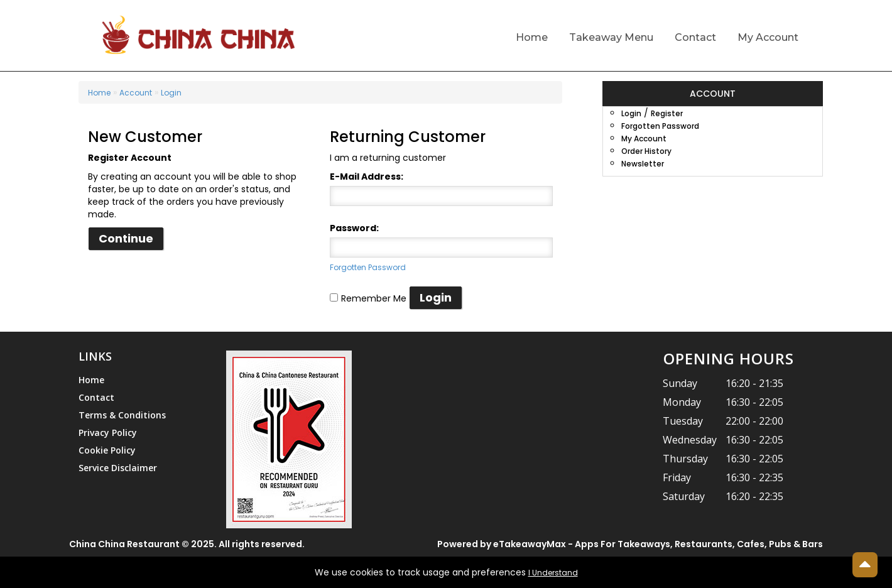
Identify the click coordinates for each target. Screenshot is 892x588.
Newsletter (643, 164)
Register (667, 113)
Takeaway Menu (611, 37)
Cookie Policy (107, 450)
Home (532, 37)
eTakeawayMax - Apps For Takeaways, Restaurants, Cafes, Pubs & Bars (658, 544)
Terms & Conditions (122, 415)
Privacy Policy (108, 433)
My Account (768, 37)
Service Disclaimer (118, 468)
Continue (126, 238)
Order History (646, 151)
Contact (695, 37)
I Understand (553, 573)
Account (136, 93)
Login (171, 93)
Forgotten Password (368, 267)
